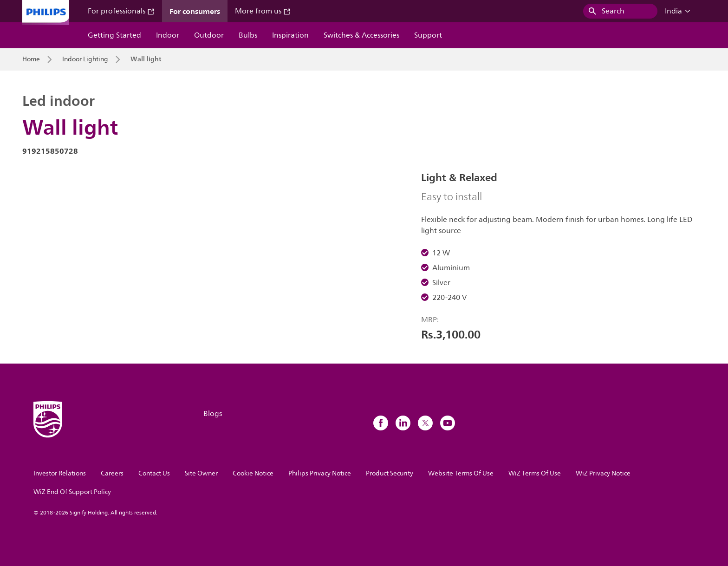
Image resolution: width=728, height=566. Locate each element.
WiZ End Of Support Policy (72, 492)
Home (31, 59)
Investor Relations (60, 473)
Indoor (168, 35)
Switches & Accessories (361, 35)
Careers (112, 473)
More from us (263, 11)
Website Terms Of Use (461, 473)
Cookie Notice (253, 473)
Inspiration (290, 35)
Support (428, 35)
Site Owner (201, 473)
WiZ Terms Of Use (535, 473)
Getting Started (114, 35)
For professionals (121, 11)
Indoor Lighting (85, 59)
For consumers (195, 11)
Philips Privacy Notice (320, 473)
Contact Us (154, 473)
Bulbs (248, 35)
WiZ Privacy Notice (603, 473)
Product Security (390, 473)
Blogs (213, 414)
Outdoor (209, 35)
